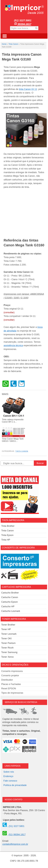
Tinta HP (6, 540)
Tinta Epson (7, 535)
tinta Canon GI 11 (28, 89)
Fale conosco (10, 781)
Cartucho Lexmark (11, 611)
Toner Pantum (8, 643)
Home (4, 44)
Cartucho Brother (10, 593)
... (14, 835)
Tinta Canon (13, 44)
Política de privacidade (15, 785)
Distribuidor (7, 680)
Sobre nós (9, 772)
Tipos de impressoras (12, 693)
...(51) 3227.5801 (13, 826)
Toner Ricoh (7, 648)
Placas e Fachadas (11, 684)
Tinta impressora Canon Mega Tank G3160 (22, 57)
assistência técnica (13, 345)
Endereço (8, 776)
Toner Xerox (7, 657)
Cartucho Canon (10, 597)
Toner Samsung (9, 652)
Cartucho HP (8, 606)
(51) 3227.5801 (23, 20)
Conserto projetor (10, 675)
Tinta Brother (8, 526)
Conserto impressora (12, 671)
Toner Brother (8, 625)
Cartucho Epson (10, 602)
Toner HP (6, 629)
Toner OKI (6, 638)
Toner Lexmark (9, 634)
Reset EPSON (9, 689)
